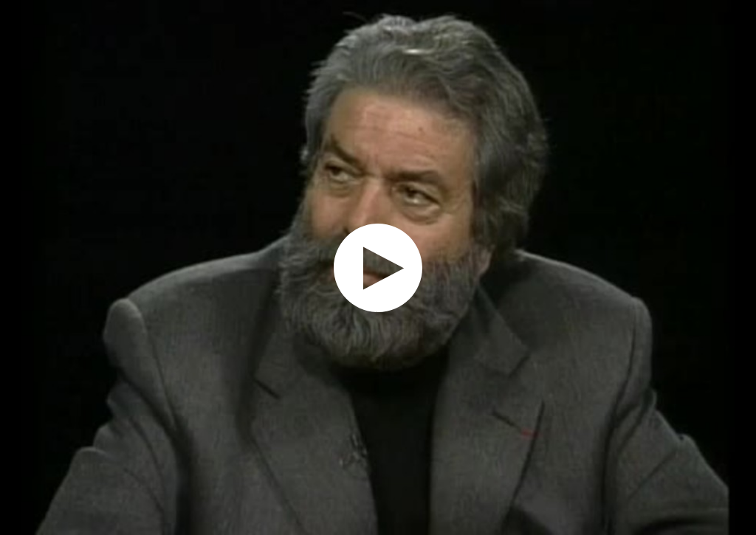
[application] (378, 267)
